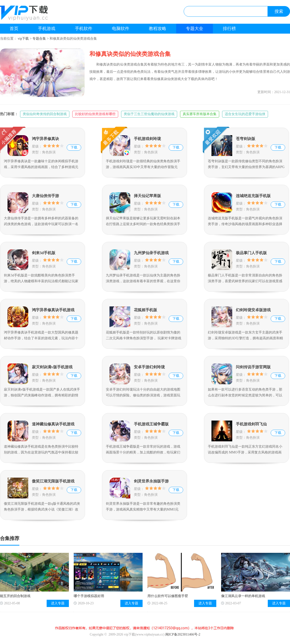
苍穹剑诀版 (246, 139)
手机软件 (84, 29)
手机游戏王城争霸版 (151, 424)
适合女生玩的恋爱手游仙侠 (245, 114)
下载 (74, 147)
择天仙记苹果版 (147, 196)
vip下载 (23, 39)
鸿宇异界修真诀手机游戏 (53, 310)
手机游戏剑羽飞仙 (251, 424)
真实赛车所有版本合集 (200, 114)
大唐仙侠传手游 (45, 196)
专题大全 (195, 29)
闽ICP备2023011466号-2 (183, 634)
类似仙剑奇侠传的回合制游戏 (45, 114)
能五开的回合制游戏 (15, 596)
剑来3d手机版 (44, 253)
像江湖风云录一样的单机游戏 (243, 596)
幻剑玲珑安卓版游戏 (253, 310)
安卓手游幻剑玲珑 (149, 367)
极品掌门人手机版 (251, 253)
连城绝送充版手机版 (253, 196)
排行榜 (229, 29)
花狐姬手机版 (145, 310)
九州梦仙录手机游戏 (151, 253)
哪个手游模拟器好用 (89, 596)
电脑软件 (121, 29)
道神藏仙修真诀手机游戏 (53, 424)
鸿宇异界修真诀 (45, 139)
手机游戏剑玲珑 (147, 139)
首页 (14, 29)
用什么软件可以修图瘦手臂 (168, 596)
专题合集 (39, 39)
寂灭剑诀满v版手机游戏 (52, 367)
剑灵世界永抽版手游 (151, 481)
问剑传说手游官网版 (253, 367)
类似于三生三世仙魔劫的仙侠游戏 (149, 114)
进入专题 (58, 603)
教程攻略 (158, 29)
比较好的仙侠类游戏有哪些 (95, 114)
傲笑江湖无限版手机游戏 (53, 481)
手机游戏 (47, 29)
